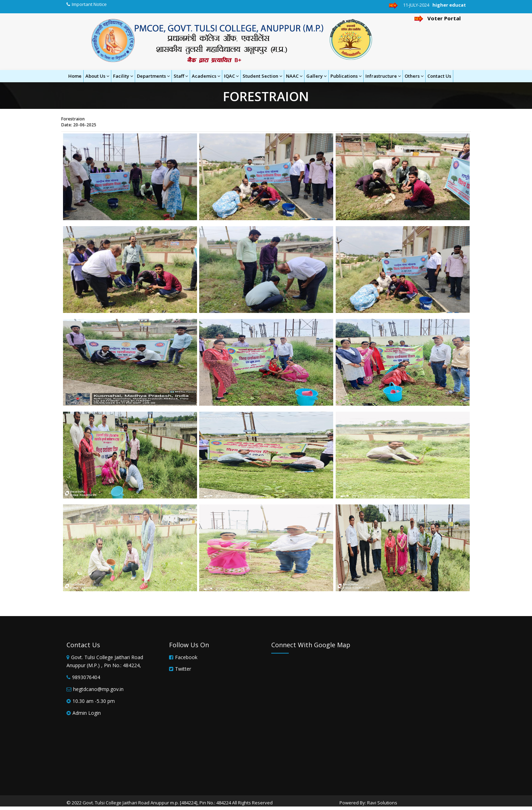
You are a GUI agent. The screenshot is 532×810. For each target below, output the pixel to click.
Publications (346, 76)
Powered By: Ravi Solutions (368, 803)
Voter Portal (437, 18)
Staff (181, 76)
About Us (97, 76)
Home (75, 76)
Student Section (262, 76)
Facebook (186, 657)
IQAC (231, 76)
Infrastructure (383, 76)
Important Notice (89, 4)
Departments (153, 76)
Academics (206, 76)
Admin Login (87, 713)
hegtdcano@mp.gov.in (98, 689)
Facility (123, 76)
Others (414, 76)
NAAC (294, 76)
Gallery (316, 76)
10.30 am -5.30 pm (94, 701)
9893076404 (86, 677)
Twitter (183, 669)
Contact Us (439, 76)
